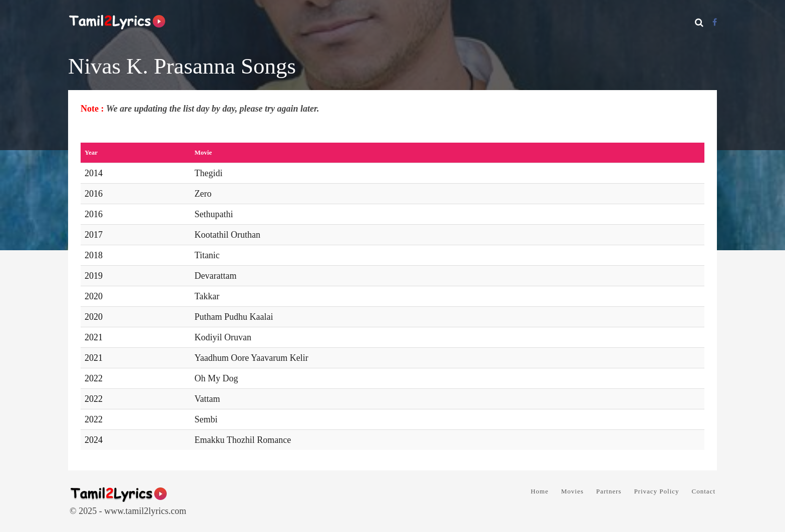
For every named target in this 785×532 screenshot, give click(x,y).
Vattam (208, 399)
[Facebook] (715, 22)
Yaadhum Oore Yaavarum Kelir (252, 358)
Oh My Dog (217, 378)
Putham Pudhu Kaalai (234, 317)
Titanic (207, 255)
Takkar (207, 296)
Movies (572, 491)
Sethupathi (214, 214)
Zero (203, 194)
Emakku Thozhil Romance (243, 440)
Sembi (206, 419)
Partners (609, 491)
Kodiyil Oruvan (223, 337)
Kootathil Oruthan (228, 235)
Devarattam (216, 276)
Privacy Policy (656, 491)
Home (540, 491)
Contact (704, 491)
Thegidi (209, 173)
